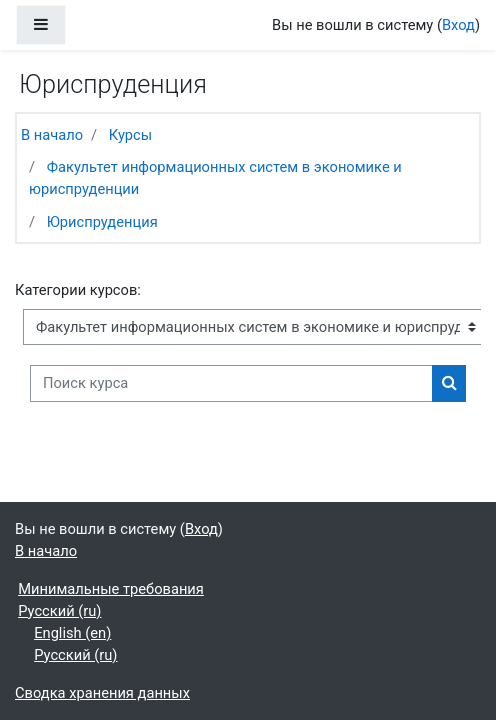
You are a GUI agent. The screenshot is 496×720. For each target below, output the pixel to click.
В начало (52, 135)
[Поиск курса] (231, 383)
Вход (458, 25)
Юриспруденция (102, 222)
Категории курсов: (78, 290)
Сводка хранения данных (102, 693)
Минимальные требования (111, 589)
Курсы (130, 135)
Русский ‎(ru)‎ (59, 611)
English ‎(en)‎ (72, 633)
